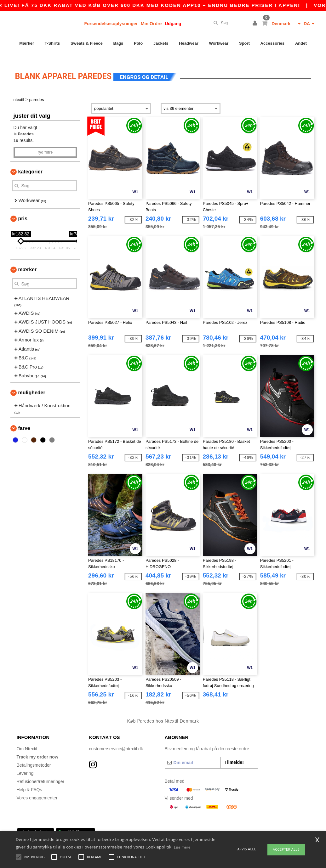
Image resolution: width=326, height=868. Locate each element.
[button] (256, 24)
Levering (25, 764)
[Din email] (193, 753)
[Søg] (229, 23)
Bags (118, 43)
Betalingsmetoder (34, 756)
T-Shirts (52, 43)
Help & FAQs (29, 780)
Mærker (27, 43)
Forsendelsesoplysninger (111, 24)
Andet (301, 43)
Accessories (273, 43)
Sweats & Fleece (87, 43)
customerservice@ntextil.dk (116, 739)
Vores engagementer (37, 788)
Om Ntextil (27, 739)
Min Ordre (151, 24)
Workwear (219, 43)
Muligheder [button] (32, 383)
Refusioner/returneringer (41, 772)
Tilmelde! (234, 753)
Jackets (161, 43)
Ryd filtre (45, 143)
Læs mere (182, 847)
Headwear (189, 43)
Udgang (173, 24)
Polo (138, 43)
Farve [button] (24, 419)
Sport (244, 43)
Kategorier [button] (30, 162)
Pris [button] (23, 209)
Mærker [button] (28, 260)
